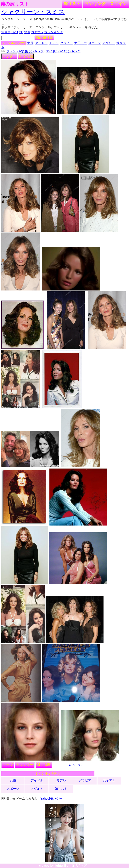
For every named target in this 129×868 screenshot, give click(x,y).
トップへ (9, 56)
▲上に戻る (76, 765)
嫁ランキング (54, 32)
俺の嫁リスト (15, 4)
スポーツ (95, 43)
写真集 (6, 32)
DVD (15, 32)
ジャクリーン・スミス (33, 12)
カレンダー (25, 765)
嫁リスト (72, 4)
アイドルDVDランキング (63, 51)
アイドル (41, 43)
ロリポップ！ (80, 866)
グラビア (66, 43)
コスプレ (37, 32)
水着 (27, 32)
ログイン (118, 4)
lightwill (60, 866)
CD (21, 32)
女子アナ (81, 43)
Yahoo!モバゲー (51, 799)
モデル (54, 43)
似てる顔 (26, 56)
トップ (8, 765)
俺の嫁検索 (44, 38)
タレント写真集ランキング (25, 51)
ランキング (95, 4)
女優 (30, 43)
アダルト (109, 43)
